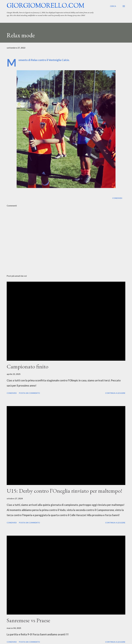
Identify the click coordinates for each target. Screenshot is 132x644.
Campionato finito (28, 366)
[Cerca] (113, 6)
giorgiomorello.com (46, 6)
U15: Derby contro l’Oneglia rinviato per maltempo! (64, 491)
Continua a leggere (115, 393)
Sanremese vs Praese (28, 620)
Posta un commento (29, 393)
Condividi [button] (117, 198)
